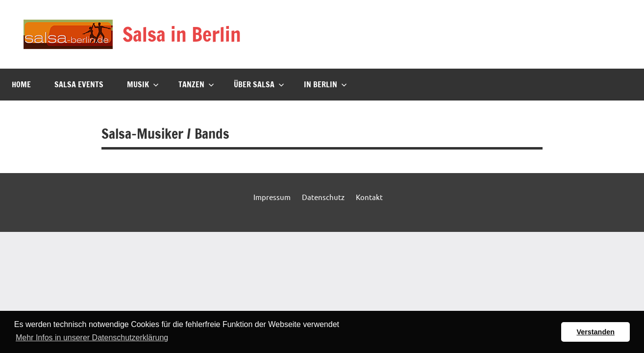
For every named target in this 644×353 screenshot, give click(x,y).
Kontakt (369, 197)
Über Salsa (259, 84)
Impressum (272, 197)
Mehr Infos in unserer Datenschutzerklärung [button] (92, 338)
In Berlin (325, 84)
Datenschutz (323, 197)
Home (21, 84)
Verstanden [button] (595, 332)
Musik (143, 84)
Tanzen (196, 84)
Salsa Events (79, 84)
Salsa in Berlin (182, 34)
